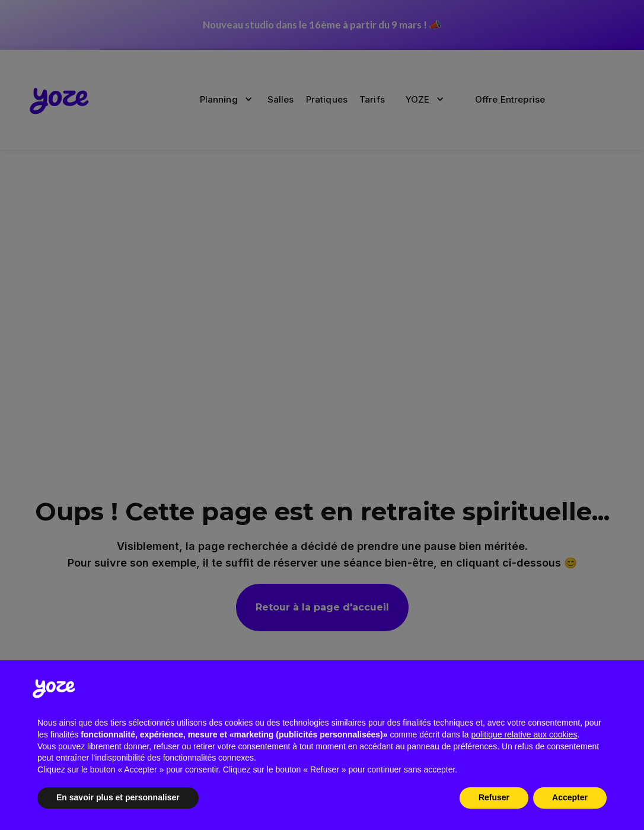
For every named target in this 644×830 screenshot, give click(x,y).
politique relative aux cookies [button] (524, 734)
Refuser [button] (494, 797)
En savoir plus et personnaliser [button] (118, 797)
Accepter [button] (570, 797)
